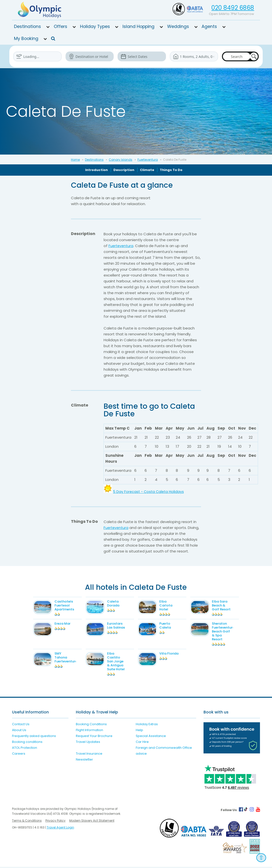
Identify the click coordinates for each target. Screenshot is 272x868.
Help (139, 731)
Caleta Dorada (118, 603)
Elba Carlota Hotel (171, 605)
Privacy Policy (55, 822)
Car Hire (142, 743)
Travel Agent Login (60, 829)
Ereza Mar (68, 625)
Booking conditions (27, 743)
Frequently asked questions (34, 737)
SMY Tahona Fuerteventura (71, 659)
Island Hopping (138, 26)
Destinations (27, 26)
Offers (61, 26)
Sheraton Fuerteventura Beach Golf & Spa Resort (228, 633)
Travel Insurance (89, 755)
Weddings (178, 26)
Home (75, 160)
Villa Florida (174, 655)
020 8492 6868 (233, 8)
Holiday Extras (147, 725)
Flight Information (89, 731)
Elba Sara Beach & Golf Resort (226, 605)
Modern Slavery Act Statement (92, 822)
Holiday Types (95, 26)
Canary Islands (121, 160)
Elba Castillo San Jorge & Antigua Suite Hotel (121, 663)
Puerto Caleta (170, 627)
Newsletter (84, 760)
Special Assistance (151, 737)
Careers (19, 755)
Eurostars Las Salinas (121, 627)
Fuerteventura (148, 160)
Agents (209, 26)
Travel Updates (88, 743)
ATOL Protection (25, 749)
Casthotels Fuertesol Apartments (70, 605)
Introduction (96, 170)
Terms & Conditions (27, 822)
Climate (147, 170)
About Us (19, 731)
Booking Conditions (91, 725)
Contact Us (21, 725)
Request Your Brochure (94, 737)
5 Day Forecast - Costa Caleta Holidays (150, 492)
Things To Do (171, 170)
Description (124, 170)
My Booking (26, 39)
